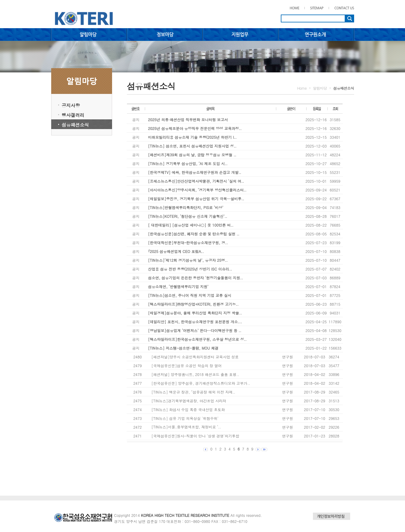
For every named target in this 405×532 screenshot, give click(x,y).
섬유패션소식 (75, 125)
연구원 (287, 357)
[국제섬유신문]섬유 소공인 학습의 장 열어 (187, 366)
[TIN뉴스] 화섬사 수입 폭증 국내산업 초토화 (188, 409)
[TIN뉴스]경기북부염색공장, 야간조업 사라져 (189, 401)
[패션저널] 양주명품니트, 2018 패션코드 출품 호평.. (195, 374)
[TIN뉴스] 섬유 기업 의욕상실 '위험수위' (185, 418)
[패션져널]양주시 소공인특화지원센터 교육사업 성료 (195, 357)
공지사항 (71, 105)
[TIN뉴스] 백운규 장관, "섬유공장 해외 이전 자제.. (193, 392)
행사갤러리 (73, 115)
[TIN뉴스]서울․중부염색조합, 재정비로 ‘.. (186, 427)
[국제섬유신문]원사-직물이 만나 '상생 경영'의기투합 (195, 436)
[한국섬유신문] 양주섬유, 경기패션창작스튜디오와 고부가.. (201, 383)
